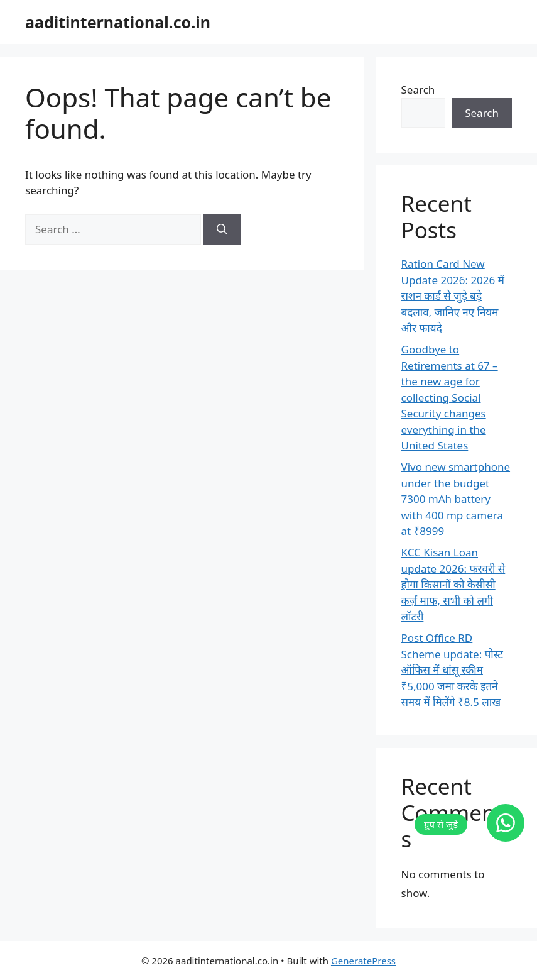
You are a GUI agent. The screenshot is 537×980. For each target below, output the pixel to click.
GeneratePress (363, 961)
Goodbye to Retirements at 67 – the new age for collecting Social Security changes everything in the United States (450, 397)
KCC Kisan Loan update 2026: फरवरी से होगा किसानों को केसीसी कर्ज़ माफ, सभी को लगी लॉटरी (453, 584)
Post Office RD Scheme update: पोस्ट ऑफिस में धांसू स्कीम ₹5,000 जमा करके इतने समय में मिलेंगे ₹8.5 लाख (452, 670)
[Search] (222, 229)
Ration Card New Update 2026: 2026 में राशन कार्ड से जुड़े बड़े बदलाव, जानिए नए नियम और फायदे (453, 296)
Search (418, 90)
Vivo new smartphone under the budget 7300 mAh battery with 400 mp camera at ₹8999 (456, 499)
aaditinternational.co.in (118, 22)
